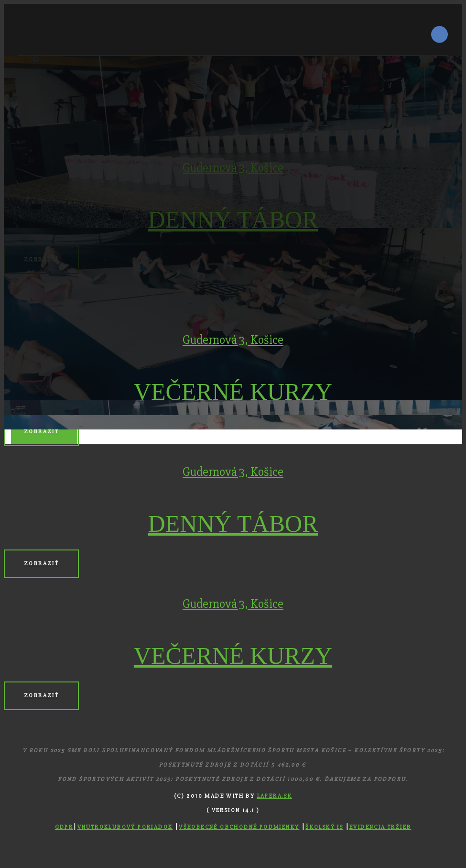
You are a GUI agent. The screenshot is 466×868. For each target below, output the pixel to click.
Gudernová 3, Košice (233, 340)
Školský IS (324, 827)
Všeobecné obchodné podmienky (239, 827)
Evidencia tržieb (380, 827)
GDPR (64, 827)
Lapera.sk (275, 796)
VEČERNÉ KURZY (233, 392)
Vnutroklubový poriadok (125, 827)
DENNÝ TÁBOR (233, 524)
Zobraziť (41, 432)
